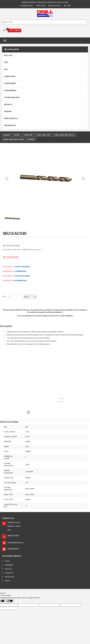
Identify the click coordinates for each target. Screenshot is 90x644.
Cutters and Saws (12, 98)
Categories (9, 565)
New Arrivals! (10, 125)
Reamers (8, 111)
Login (67, 6)
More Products (11, 118)
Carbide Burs (10, 76)
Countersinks (10, 83)
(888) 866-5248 (26, 6)
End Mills (8, 105)
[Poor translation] (10, 601)
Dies (6, 69)
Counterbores (10, 91)
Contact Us (9, 573)
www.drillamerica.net (15, 543)
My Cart (41, 6)
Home (7, 561)
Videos (8, 581)
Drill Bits (8, 55)
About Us (8, 569)
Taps (6, 62)
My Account (55, 6)
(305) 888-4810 (13, 549)
